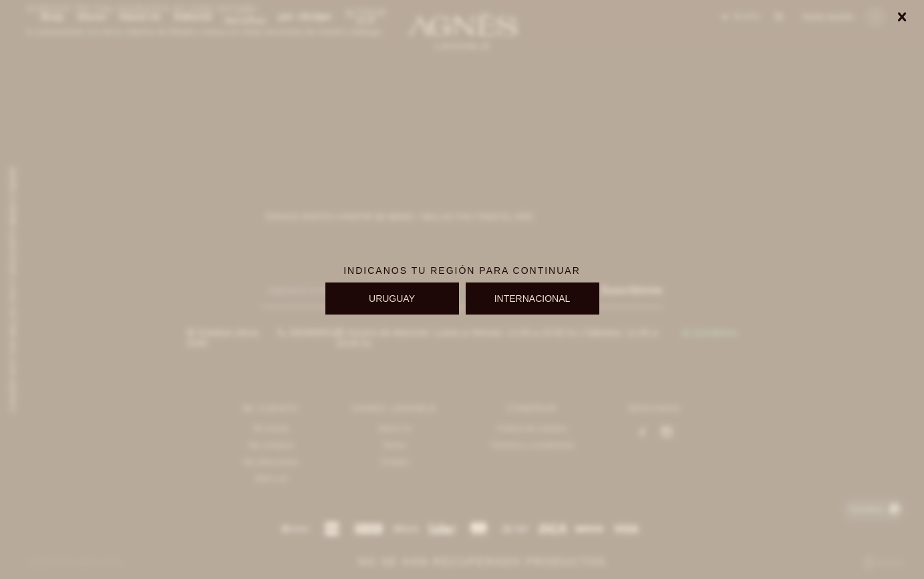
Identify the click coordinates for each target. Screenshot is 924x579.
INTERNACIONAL (532, 299)
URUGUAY (392, 299)
